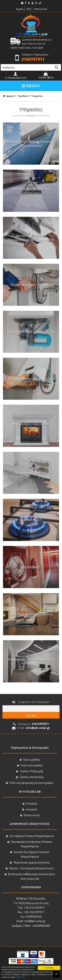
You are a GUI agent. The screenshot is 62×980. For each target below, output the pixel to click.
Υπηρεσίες (37, 96)
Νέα (28, 9)
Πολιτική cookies (30, 765)
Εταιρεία (30, 804)
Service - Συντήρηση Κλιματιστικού (30, 868)
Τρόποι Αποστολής (30, 777)
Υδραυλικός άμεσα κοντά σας (30, 862)
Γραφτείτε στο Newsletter (31, 702)
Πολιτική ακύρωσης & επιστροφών (30, 783)
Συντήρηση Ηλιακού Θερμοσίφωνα (30, 836)
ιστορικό (30, 809)
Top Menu (23, 96)
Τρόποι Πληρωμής (30, 771)
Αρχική (19, 9)
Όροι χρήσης (30, 760)
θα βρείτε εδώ (20, 977)
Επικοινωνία (40, 9)
